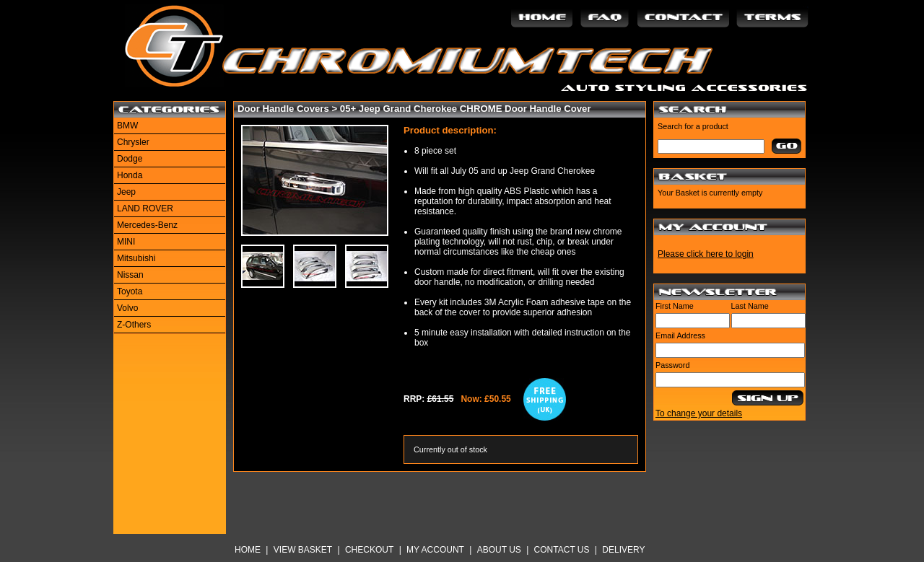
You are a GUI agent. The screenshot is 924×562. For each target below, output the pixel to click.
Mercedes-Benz (147, 225)
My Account (435, 550)
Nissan (130, 275)
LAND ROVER (145, 208)
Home (248, 550)
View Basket (303, 550)
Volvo (127, 308)
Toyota (130, 291)
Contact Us (562, 550)
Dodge (130, 159)
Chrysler (133, 142)
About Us (499, 550)
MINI (126, 242)
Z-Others (134, 325)
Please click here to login (706, 254)
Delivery (623, 550)
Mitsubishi (136, 258)
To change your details (699, 413)
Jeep (126, 192)
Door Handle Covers (283, 109)
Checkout (369, 550)
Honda (130, 175)
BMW (127, 126)
